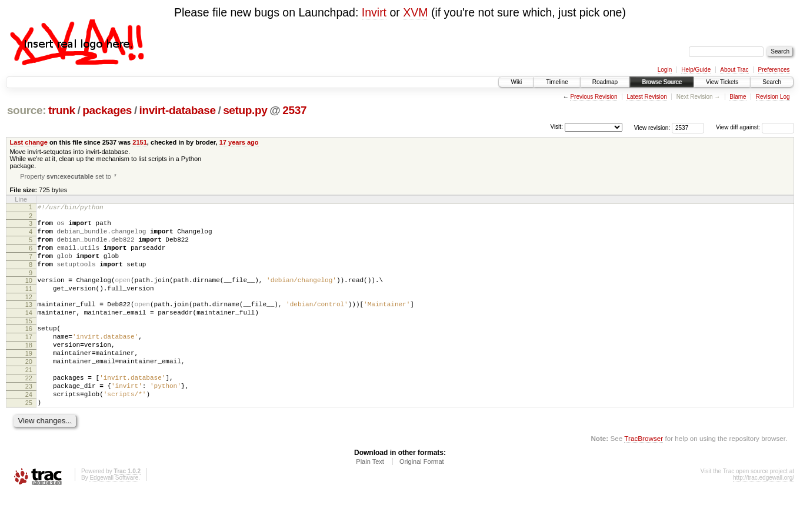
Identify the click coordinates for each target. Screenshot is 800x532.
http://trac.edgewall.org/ (764, 516)
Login (665, 70)
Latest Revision (646, 97)
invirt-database (178, 110)
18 (29, 369)
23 (29, 419)
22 (29, 409)
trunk (62, 110)
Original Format (422, 500)
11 (29, 304)
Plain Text (370, 500)
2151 (140, 142)
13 (29, 322)
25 (29, 439)
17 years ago (239, 142)
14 (29, 332)
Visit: (556, 127)
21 (29, 399)
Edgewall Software (114, 516)
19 (29, 379)
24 (29, 429)
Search (772, 82)
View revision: (652, 127)
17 (29, 359)
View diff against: (755, 127)
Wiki (516, 82)
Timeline (557, 82)
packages (107, 110)
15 (29, 342)
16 (29, 349)
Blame (738, 97)
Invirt (374, 12)
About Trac (734, 70)
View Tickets (722, 82)
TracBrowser (644, 476)
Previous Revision (594, 97)
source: (26, 110)
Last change (29, 142)
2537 (294, 110)
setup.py (245, 110)
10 (29, 294)
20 (29, 389)
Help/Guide (696, 70)
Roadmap (605, 82)
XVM (415, 12)
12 (29, 314)
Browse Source (662, 82)
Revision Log (773, 97)
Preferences (774, 70)
